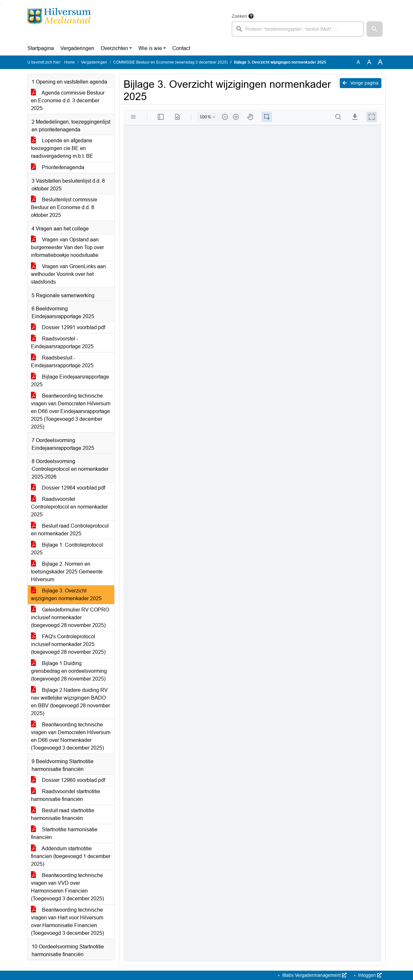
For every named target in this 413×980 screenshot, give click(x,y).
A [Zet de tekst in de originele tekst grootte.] (358, 62)
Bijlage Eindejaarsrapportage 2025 (70, 381)
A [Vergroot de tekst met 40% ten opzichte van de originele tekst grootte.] (380, 62)
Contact (181, 48)
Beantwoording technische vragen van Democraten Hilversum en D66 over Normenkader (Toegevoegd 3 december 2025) (71, 736)
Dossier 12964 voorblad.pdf (68, 488)
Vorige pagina (361, 83)
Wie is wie (150, 48)
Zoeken (239, 16)
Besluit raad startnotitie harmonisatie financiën (63, 814)
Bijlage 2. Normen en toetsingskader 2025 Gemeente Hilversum (67, 572)
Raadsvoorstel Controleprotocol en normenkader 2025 (69, 507)
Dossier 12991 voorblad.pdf (68, 327)
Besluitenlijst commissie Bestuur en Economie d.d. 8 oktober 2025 (64, 207)
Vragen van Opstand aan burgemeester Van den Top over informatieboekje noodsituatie (67, 247)
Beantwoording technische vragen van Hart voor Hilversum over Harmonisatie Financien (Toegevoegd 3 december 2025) (67, 921)
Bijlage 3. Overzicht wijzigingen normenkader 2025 (66, 595)
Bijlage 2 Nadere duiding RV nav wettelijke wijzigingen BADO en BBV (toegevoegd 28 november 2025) (71, 702)
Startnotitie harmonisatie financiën (64, 833)
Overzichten (114, 48)
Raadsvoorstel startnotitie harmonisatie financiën (65, 795)
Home (70, 62)
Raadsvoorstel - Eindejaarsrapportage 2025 (62, 343)
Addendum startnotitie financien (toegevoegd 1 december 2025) (71, 856)
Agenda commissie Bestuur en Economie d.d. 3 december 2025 (68, 101)
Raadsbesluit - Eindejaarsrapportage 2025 (62, 362)
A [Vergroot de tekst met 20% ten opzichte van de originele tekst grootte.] (369, 62)
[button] (375, 29)
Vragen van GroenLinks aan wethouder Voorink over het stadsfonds (68, 274)
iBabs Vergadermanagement (314, 975)
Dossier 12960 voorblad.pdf (68, 780)
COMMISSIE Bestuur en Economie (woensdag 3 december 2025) (171, 62)
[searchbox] (298, 29)
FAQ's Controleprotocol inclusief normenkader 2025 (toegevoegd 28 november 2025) (68, 644)
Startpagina (41, 48)
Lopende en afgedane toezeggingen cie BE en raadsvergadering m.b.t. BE (62, 148)
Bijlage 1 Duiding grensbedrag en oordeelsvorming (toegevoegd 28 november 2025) (69, 671)
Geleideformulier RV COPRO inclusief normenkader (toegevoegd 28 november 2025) (70, 617)
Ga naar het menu (2, 4)
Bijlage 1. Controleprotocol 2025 (67, 549)
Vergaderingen (77, 48)
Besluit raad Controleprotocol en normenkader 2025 (70, 530)
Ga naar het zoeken (1, 4)
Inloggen (369, 975)
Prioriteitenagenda (58, 167)
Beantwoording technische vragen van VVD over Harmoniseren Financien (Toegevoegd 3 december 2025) (67, 887)
